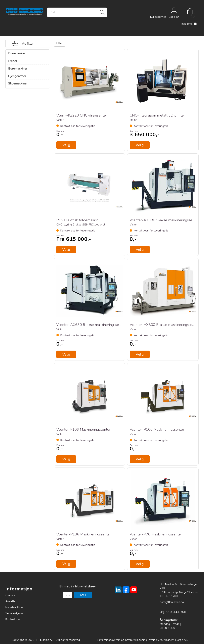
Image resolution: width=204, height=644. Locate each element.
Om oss (10, 595)
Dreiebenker (17, 53)
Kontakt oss (13, 619)
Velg (66, 250)
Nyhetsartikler (14, 607)
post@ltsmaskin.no (172, 602)
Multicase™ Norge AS (174, 640)
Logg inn (174, 11)
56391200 (171, 596)
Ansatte (10, 601)
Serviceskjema (14, 613)
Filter (60, 43)
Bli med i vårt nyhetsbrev (78, 586)
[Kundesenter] (158, 11)
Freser (13, 61)
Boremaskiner (18, 69)
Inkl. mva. (189, 24)
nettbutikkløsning (136, 640)
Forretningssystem (109, 640)
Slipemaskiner (18, 83)
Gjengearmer (17, 76)
